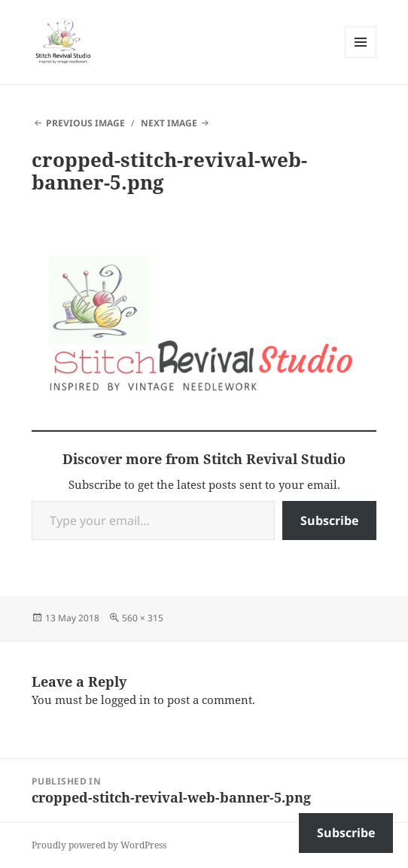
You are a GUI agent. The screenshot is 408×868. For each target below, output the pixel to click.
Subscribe (329, 520)
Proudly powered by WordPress (99, 845)
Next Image (169, 123)
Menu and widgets (361, 58)
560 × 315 (143, 618)
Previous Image (85, 123)
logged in (126, 700)
